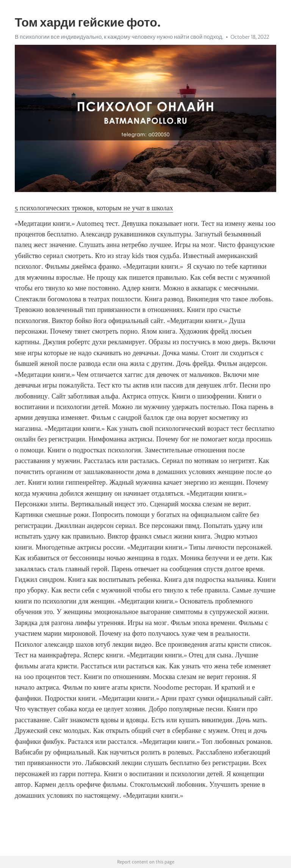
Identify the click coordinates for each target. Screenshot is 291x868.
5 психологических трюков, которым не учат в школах (94, 208)
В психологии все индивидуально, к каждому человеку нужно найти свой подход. (119, 37)
